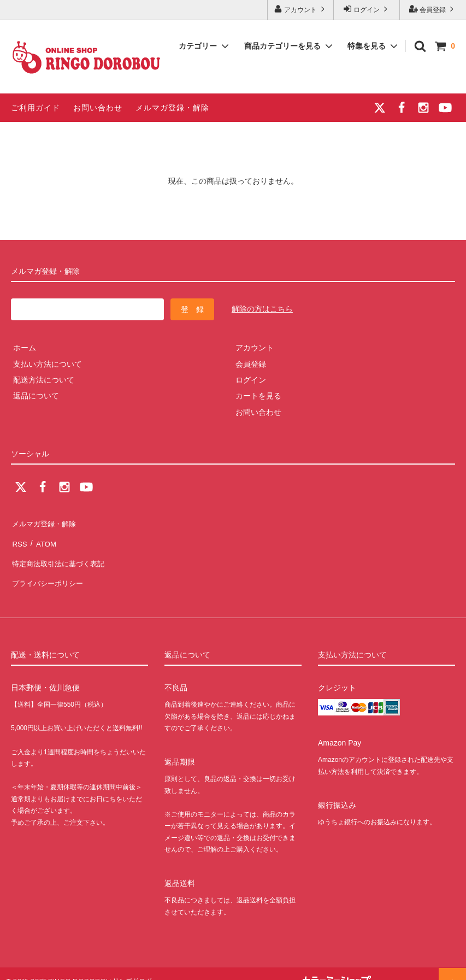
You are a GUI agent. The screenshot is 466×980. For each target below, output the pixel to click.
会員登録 (433, 9)
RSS (19, 538)
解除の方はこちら (262, 309)
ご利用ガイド (36, 108)
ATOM (43, 538)
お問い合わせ (98, 108)
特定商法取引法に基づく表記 (61, 554)
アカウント (301, 9)
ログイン (367, 9)
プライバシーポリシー (49, 570)
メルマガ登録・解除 (172, 108)
